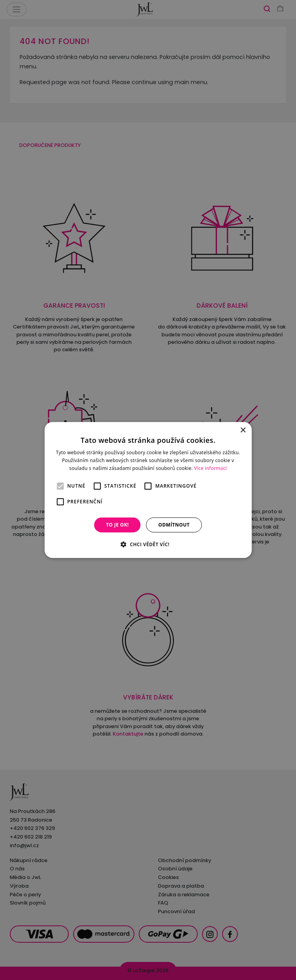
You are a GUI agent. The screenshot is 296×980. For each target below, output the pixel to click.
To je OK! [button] (118, 525)
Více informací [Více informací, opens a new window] (211, 468)
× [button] (243, 430)
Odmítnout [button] (174, 525)
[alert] (148, 490)
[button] (148, 544)
